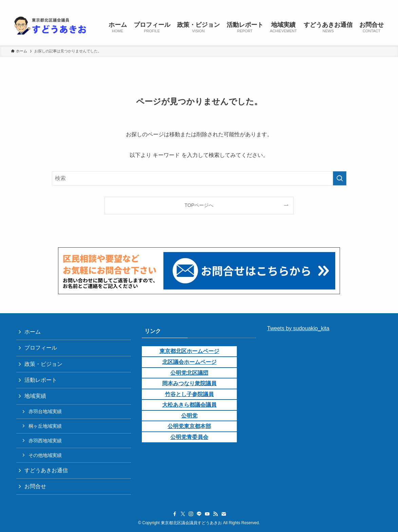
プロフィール (41, 348)
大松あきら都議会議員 (189, 405)
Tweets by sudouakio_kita (298, 328)
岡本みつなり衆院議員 (189, 383)
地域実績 (35, 396)
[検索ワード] (199, 178)
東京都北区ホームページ (189, 351)
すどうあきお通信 (46, 470)
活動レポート (41, 380)
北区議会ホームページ (189, 362)
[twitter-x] (330, 4)
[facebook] (321, 4)
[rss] (365, 4)
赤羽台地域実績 (45, 411)
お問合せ (35, 486)
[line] (347, 4)
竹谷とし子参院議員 (189, 394)
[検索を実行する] (340, 178)
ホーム (33, 332)
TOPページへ (199, 205)
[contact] (374, 4)
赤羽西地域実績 (45, 441)
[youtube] (356, 4)
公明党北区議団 (189, 373)
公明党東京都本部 (189, 426)
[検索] (383, 4)
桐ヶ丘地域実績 (45, 426)
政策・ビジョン (43, 364)
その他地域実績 (45, 455)
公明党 (189, 416)
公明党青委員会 (189, 437)
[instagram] (339, 4)
